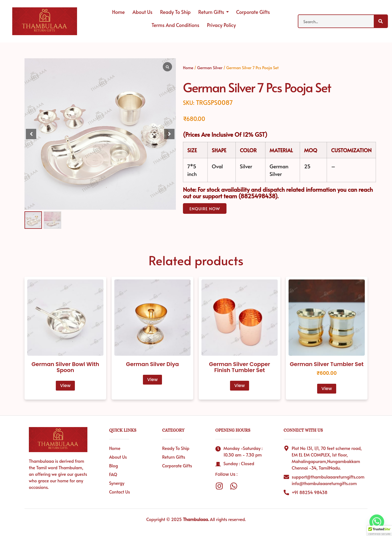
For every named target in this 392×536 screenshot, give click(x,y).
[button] (169, 134)
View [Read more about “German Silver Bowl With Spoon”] (65, 386)
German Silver (210, 68)
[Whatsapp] (377, 522)
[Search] (381, 21)
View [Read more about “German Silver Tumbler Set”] (327, 389)
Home (188, 68)
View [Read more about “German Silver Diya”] (152, 380)
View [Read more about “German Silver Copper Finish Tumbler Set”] (240, 386)
